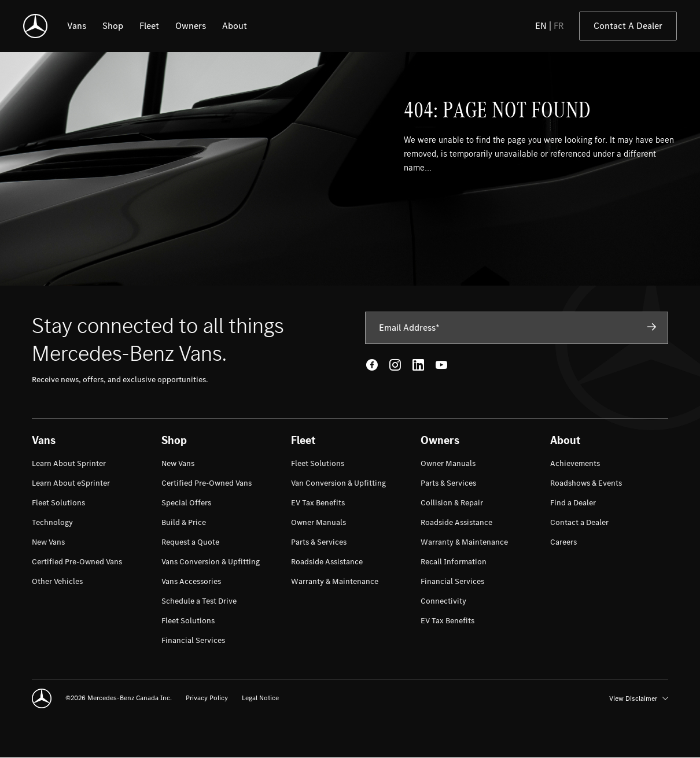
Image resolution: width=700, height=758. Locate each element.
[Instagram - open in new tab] (395, 365)
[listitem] (77, 26)
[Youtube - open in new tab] (441, 365)
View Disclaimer (639, 698)
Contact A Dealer (628, 26)
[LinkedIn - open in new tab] (418, 365)
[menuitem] (69, 464)
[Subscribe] (652, 327)
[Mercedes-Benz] (35, 26)
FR (559, 26)
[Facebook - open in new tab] (372, 365)
